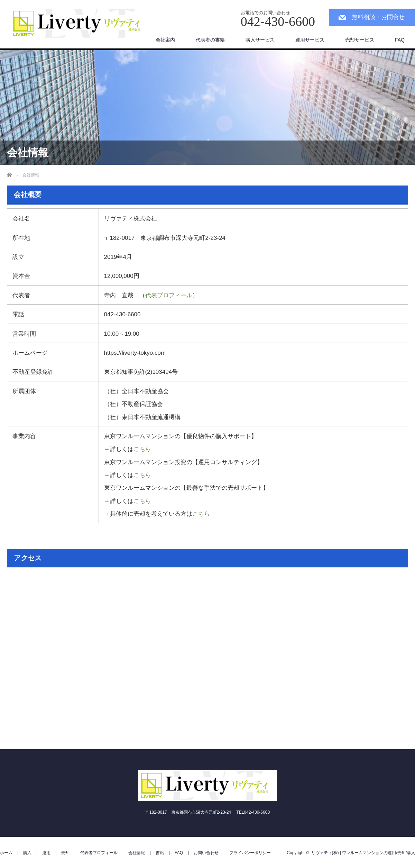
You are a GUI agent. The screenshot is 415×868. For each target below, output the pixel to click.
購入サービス (260, 40)
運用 (46, 853)
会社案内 (165, 40)
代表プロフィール (169, 295)
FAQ (400, 40)
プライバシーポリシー (250, 853)
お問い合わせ (206, 853)
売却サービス (360, 40)
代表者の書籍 (210, 40)
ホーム (6, 853)
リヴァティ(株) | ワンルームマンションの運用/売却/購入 (363, 853)
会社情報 (137, 853)
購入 (27, 853)
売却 (65, 853)
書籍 (160, 853)
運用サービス (310, 40)
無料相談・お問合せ (378, 17)
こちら (142, 449)
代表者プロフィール (99, 853)
